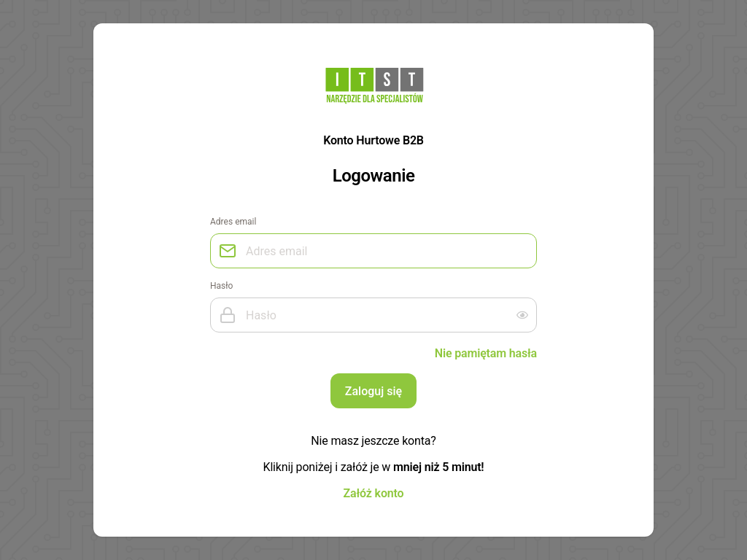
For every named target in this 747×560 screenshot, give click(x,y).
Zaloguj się (373, 391)
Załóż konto (374, 493)
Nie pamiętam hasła (486, 353)
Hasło (221, 286)
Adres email (233, 222)
